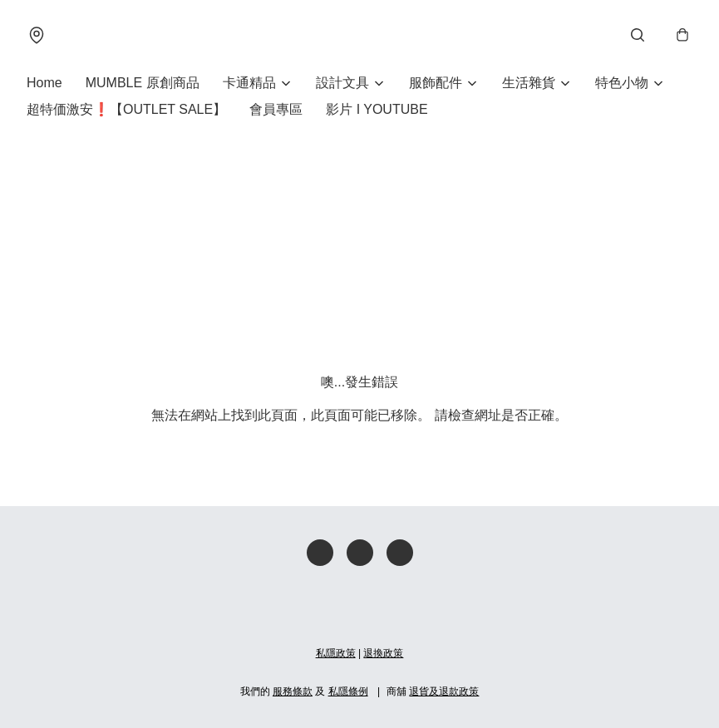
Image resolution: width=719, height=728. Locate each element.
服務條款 (293, 691)
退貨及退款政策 (444, 691)
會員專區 (276, 109)
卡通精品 (249, 83)
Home (44, 83)
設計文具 (342, 83)
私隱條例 (348, 691)
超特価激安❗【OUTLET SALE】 (126, 109)
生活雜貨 (529, 83)
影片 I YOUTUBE (377, 109)
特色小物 (622, 83)
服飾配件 (436, 83)
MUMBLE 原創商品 (143, 83)
